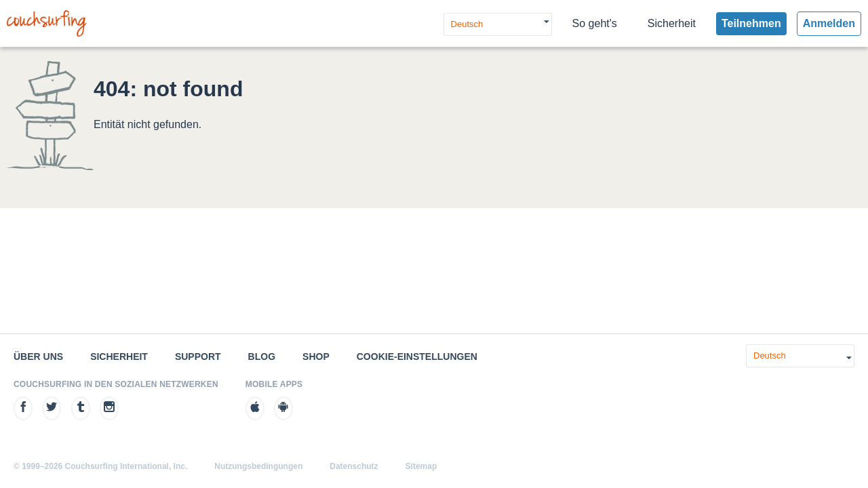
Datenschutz (354, 466)
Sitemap (421, 466)
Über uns (38, 357)
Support (198, 357)
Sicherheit (672, 23)
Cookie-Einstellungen (417, 357)
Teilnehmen (751, 23)
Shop (316, 357)
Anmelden (829, 23)
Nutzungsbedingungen (258, 466)
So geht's (595, 23)
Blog (262, 357)
